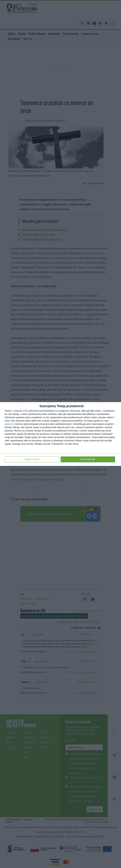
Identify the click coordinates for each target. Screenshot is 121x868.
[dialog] (60, 434)
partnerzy (9, 424)
